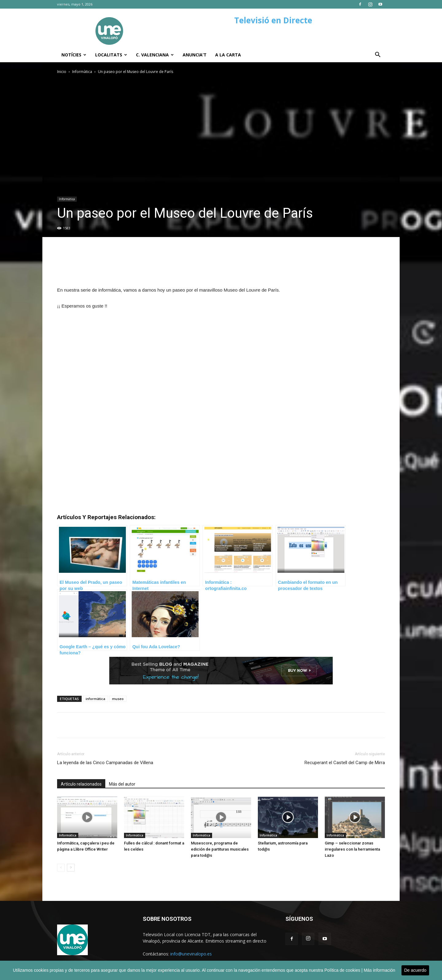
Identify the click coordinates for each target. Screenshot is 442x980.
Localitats (111, 55)
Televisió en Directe (273, 20)
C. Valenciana (155, 55)
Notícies (74, 55)
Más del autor (122, 784)
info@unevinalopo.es (191, 954)
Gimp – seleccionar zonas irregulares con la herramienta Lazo (352, 849)
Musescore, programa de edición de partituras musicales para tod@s (220, 849)
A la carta (228, 55)
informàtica (95, 699)
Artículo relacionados (81, 784)
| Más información (378, 970)
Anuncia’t (195, 55)
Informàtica (82, 72)
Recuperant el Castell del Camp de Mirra (345, 763)
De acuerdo (415, 970)
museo (118, 699)
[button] (378, 55)
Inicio (62, 72)
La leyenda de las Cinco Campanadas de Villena (105, 763)
